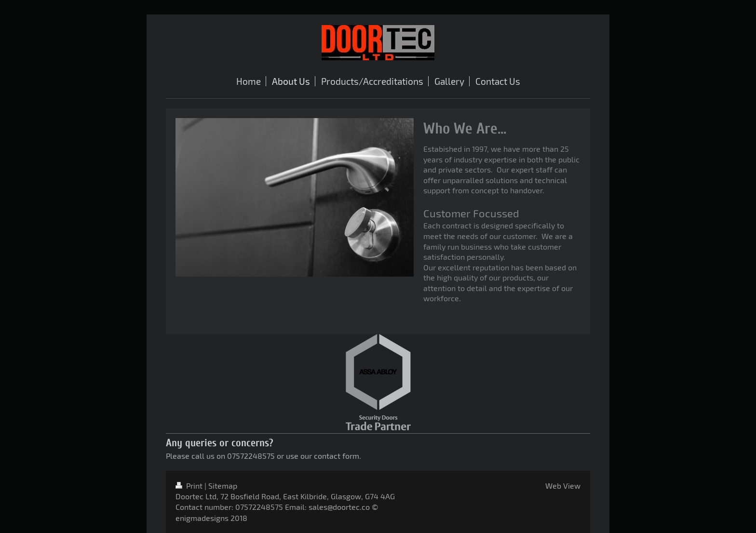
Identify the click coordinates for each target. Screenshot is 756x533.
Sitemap (223, 486)
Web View (563, 486)
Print (190, 486)
